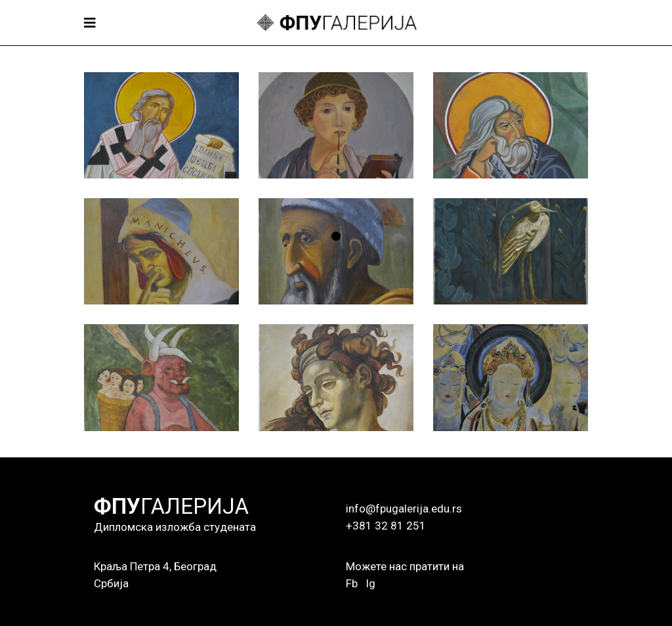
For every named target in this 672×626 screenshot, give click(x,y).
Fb (352, 583)
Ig (370, 583)
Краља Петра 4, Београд (155, 566)
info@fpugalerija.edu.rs (404, 509)
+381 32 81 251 (386, 526)
